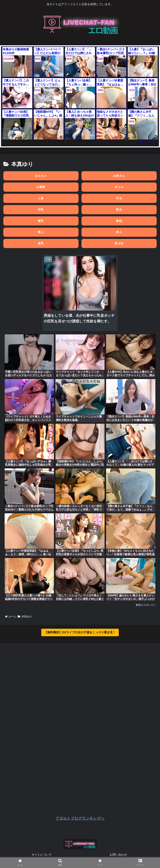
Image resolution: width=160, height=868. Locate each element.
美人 (119, 232)
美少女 (119, 243)
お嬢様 (41, 187)
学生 (119, 198)
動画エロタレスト (148, 143)
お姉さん (119, 176)
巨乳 (41, 210)
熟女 (119, 210)
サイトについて (42, 854)
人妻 (41, 198)
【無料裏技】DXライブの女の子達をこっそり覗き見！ (80, 632)
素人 (41, 232)
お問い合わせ (118, 854)
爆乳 (41, 221)
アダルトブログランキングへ (80, 818)
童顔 (119, 221)
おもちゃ (41, 176)
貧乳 (41, 243)
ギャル (119, 187)
